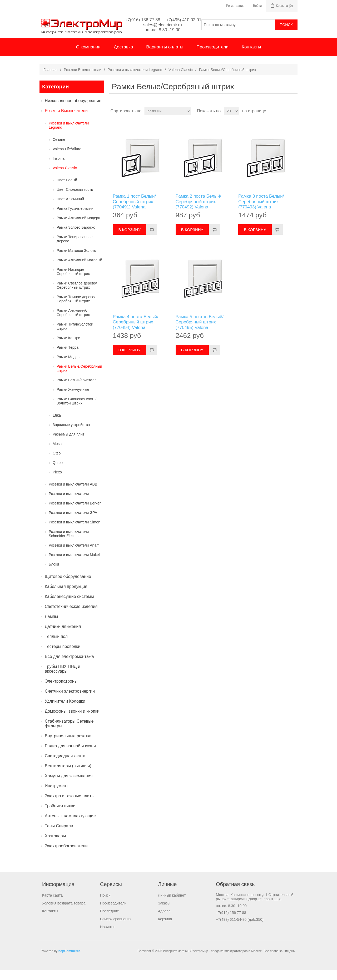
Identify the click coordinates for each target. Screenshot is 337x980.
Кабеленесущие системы (69, 606)
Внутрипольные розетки (68, 746)
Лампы (51, 626)
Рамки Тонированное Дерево (75, 249)
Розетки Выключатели (83, 79)
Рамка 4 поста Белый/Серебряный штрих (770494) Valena (135, 332)
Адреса (164, 921)
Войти (257, 6)
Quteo (58, 472)
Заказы (164, 913)
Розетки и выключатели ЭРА (73, 522)
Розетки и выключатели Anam (74, 555)
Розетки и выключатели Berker (75, 513)
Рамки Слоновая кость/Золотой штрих (76, 411)
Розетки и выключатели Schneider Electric (69, 543)
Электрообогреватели (66, 856)
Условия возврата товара (64, 913)
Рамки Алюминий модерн (78, 228)
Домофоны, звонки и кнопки (72, 721)
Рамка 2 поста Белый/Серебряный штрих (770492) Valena (198, 211)
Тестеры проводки (63, 656)
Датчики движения (63, 636)
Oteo (57, 463)
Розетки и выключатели (69, 503)
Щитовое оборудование (68, 586)
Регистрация (235, 6)
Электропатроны (61, 691)
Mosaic (58, 453)
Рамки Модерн (69, 367)
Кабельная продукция (66, 596)
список (293, 121)
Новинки (107, 937)
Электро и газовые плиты (70, 806)
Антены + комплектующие (70, 826)
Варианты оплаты (165, 57)
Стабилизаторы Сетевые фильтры (69, 733)
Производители (212, 57)
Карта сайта (52, 905)
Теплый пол (56, 646)
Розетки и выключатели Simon (75, 532)
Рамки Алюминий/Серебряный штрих (73, 322)
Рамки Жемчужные (73, 399)
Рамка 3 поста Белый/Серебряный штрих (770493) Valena (261, 211)
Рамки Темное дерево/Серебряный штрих (76, 309)
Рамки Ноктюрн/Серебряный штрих (73, 281)
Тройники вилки (60, 816)
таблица (284, 121)
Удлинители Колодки (65, 711)
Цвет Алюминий (70, 209)
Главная (50, 79)
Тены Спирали (59, 836)
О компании (88, 57)
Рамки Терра (68, 357)
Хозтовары (55, 846)
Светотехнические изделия (71, 616)
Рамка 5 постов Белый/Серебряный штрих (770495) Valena (200, 332)
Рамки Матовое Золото (76, 260)
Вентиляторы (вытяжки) (68, 776)
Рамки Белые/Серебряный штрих (79, 378)
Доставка (123, 57)
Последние (110, 921)
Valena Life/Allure (67, 159)
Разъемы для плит (69, 444)
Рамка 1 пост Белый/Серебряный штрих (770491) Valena (134, 211)
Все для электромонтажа (69, 666)
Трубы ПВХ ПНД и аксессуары (63, 679)
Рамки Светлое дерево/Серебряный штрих (77, 295)
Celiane (59, 149)
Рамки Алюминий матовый (79, 270)
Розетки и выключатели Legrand (135, 79)
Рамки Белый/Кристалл (77, 390)
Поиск (105, 905)
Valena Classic (181, 79)
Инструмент (56, 796)
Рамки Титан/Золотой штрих (75, 336)
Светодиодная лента (65, 766)
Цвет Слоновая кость (75, 199)
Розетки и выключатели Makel (74, 564)
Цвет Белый (67, 190)
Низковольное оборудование (73, 110)
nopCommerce (70, 961)
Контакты (251, 57)
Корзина (165, 929)
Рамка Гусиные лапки (75, 218)
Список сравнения (116, 929)
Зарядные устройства (71, 434)
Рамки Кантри (68, 348)
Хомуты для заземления (69, 786)
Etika (57, 425)
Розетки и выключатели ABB (73, 494)
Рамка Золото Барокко (76, 237)
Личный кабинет (172, 905)
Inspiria (59, 168)
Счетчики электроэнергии (70, 701)
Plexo (57, 482)
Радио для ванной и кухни (70, 756)
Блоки (54, 574)
